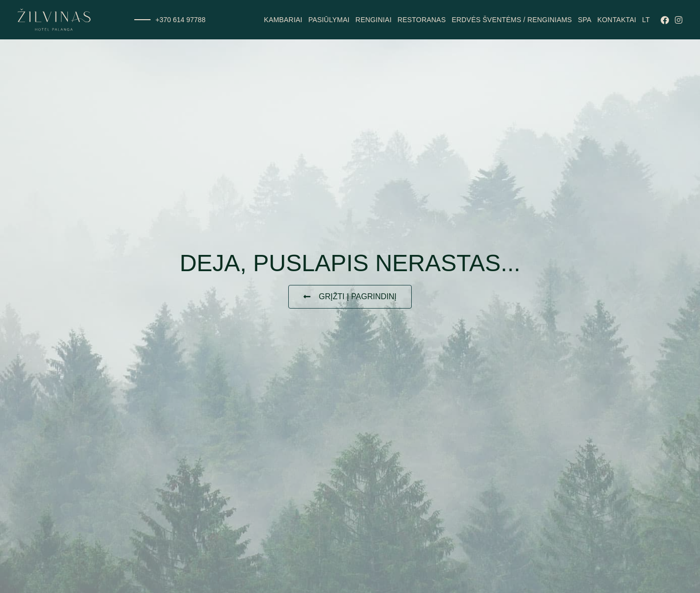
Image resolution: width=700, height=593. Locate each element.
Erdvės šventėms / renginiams (512, 20)
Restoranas (422, 20)
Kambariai (283, 20)
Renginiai (374, 20)
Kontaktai (617, 20)
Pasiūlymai (329, 20)
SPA (585, 20)
